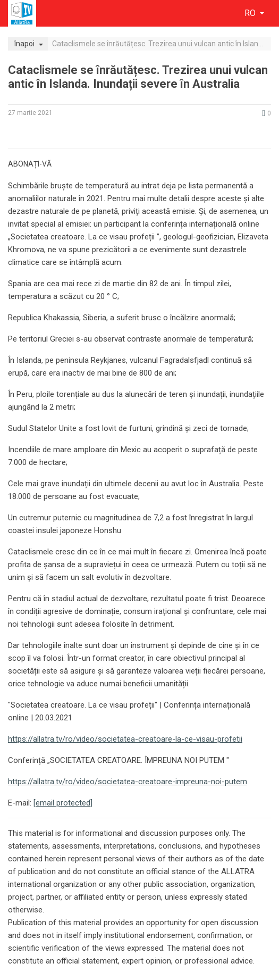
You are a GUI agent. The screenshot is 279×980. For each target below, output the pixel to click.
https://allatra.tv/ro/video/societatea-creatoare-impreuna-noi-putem (128, 782)
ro (251, 13)
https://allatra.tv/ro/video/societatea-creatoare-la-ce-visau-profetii (125, 739)
